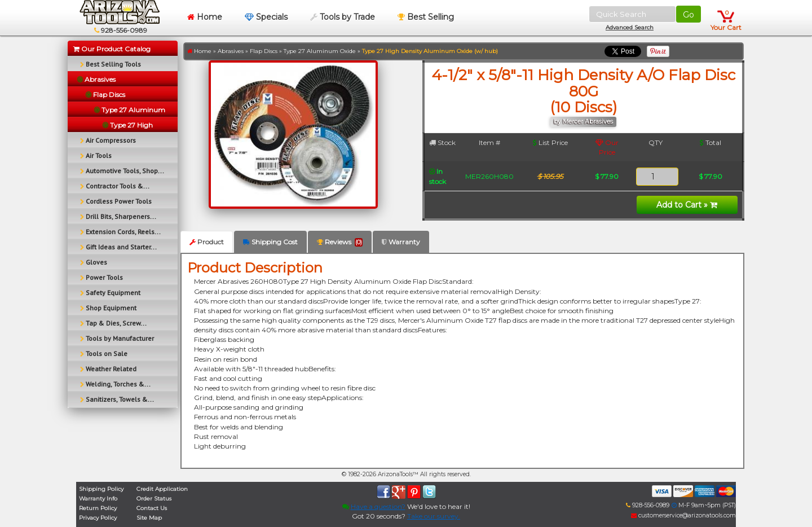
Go (689, 15)
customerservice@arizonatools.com (683, 515)
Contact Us (152, 508)
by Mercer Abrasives (583, 122)
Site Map (149, 518)
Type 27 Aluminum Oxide (320, 51)
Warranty (401, 242)
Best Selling (426, 17)
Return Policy (98, 508)
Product (207, 242)
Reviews (340, 242)
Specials (266, 17)
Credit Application (162, 489)
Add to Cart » (687, 205)
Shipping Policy (101, 489)
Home (205, 17)
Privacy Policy (98, 518)
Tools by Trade (343, 17)
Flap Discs (264, 51)
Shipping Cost (270, 242)
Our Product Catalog (112, 49)
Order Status (154, 499)
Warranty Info (98, 499)
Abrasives (231, 51)
